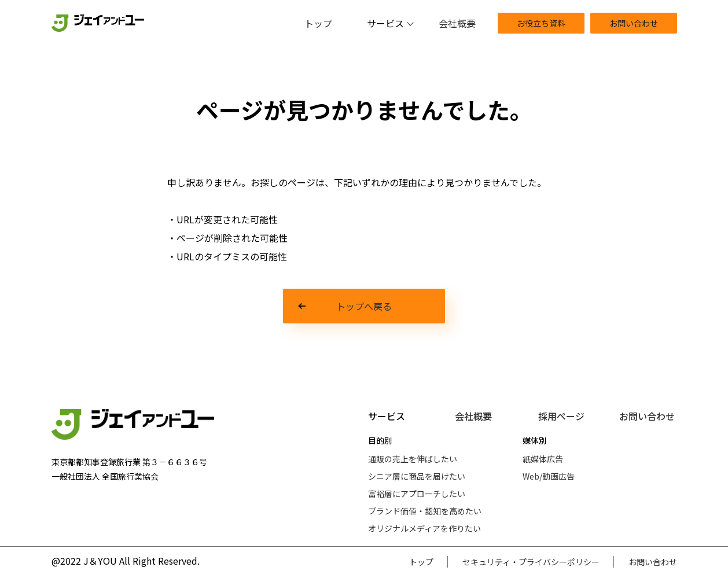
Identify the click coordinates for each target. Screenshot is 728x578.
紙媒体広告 (543, 459)
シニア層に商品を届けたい (417, 476)
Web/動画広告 (549, 476)
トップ (318, 23)
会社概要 (457, 23)
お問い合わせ (634, 23)
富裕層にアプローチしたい (417, 494)
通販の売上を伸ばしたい (413, 459)
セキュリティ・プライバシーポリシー (531, 562)
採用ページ (561, 416)
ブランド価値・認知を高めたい (425, 511)
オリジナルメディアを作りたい (424, 528)
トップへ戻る (364, 306)
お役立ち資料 (541, 23)
